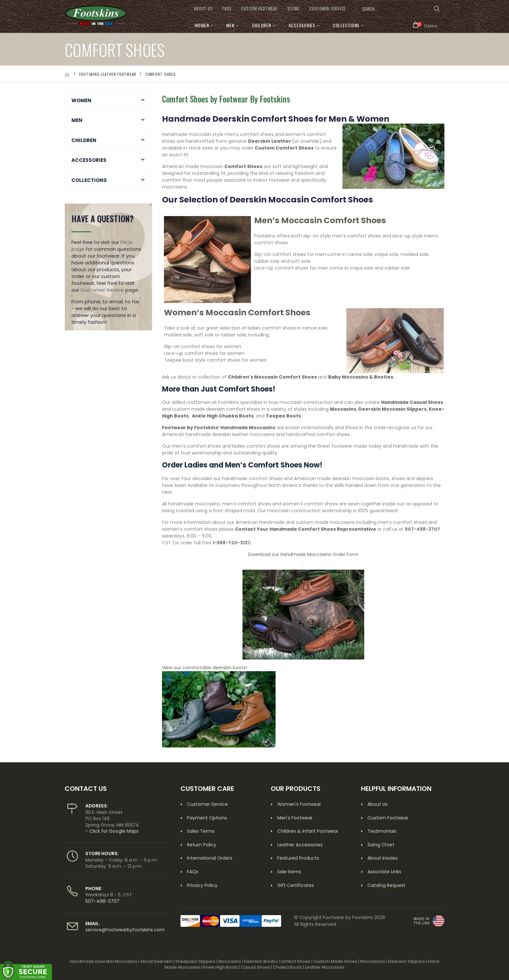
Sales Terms (201, 831)
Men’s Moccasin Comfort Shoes (320, 220)
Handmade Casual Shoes (412, 402)
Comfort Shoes (243, 166)
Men (230, 25)
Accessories (302, 25)
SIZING (294, 9)
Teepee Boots (283, 416)
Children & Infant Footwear (308, 831)
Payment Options (207, 818)
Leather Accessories (300, 845)
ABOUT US (203, 9)
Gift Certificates (296, 885)
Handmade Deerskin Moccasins (104, 961)
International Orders (210, 858)
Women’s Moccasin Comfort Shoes (237, 313)
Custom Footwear (388, 818)
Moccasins (343, 409)
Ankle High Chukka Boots (223, 416)
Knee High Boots (221, 967)
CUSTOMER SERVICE (328, 9)
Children (261, 25)
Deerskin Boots (260, 961)
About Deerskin (156, 961)
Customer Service (102, 290)
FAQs (227, 9)
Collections (346, 25)
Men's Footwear (295, 818)
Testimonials (382, 831)
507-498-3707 (102, 901)
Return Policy (202, 845)
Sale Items (289, 872)
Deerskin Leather (270, 141)
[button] (425, 25)
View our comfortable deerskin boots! (205, 668)
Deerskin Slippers (407, 961)
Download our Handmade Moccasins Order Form (303, 554)
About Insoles (383, 858)
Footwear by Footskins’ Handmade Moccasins (219, 428)
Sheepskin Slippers (195, 961)
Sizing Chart (381, 845)
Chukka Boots (287, 967)
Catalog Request (386, 885)
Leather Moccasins (325, 967)
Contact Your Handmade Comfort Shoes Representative (306, 529)
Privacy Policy (202, 885)
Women (202, 25)
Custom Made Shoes (335, 961)
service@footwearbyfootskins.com (125, 930)
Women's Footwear (299, 804)
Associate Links (384, 872)
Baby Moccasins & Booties (361, 377)
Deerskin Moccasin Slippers (392, 409)
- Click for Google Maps (112, 831)
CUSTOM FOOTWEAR (259, 9)
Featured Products (298, 858)
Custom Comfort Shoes (284, 148)
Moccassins (373, 961)
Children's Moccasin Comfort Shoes (272, 377)
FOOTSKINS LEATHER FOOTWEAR (108, 74)
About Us (378, 804)
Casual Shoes (255, 967)
